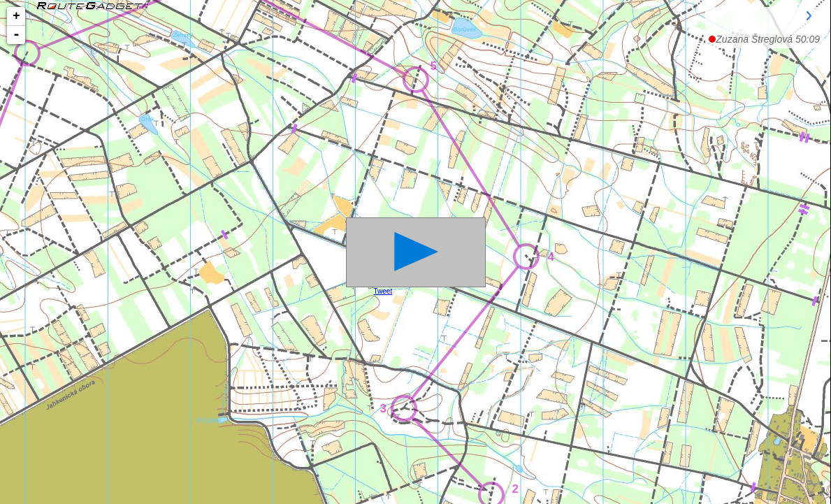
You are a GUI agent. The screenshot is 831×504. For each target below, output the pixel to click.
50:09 (768, 39)
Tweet (383, 291)
